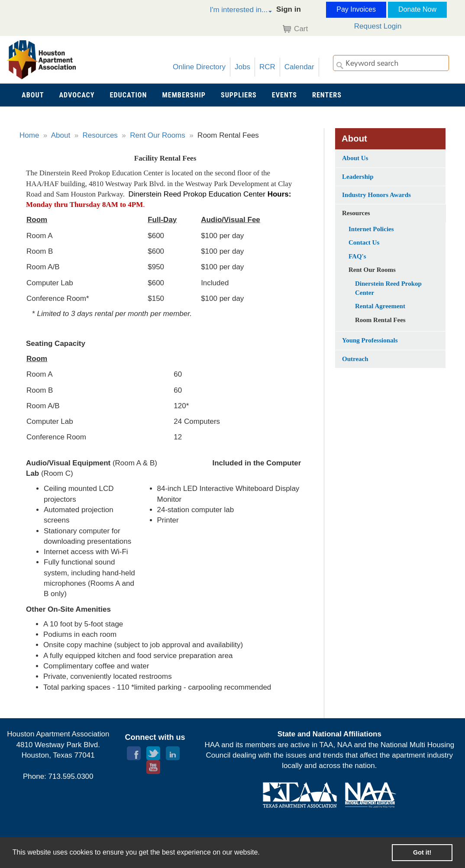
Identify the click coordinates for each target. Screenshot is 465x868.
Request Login (378, 26)
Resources (100, 135)
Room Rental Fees (380, 320)
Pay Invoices (356, 9)
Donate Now (417, 9)
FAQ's (357, 256)
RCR (267, 67)
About (61, 135)
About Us (355, 158)
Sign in (289, 9)
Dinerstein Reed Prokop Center (388, 288)
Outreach (355, 359)
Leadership (358, 177)
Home (29, 135)
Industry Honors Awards (376, 195)
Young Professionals (370, 340)
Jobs (242, 67)
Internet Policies (371, 229)
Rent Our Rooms (158, 135)
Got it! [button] (422, 852)
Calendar (299, 67)
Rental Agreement (380, 306)
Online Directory (199, 67)
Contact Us (364, 242)
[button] (232, 11)
